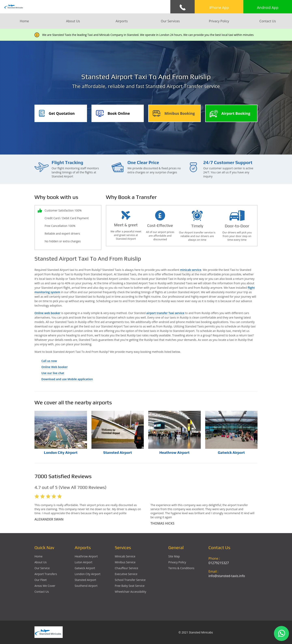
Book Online (119, 113)
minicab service (191, 270)
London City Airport (61, 452)
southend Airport (86, 586)
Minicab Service (125, 556)
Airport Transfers (46, 574)
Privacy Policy (219, 21)
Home (24, 21)
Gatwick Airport (231, 452)
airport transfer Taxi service (165, 313)
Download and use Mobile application (67, 379)
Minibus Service (125, 562)
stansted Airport (85, 580)
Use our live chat (53, 373)
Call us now (49, 361)
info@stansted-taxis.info (227, 576)
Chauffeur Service (126, 568)
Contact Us (268, 21)
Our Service (42, 568)
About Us (73, 21)
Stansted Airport (118, 452)
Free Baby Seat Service (130, 586)
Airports (122, 21)
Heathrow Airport (174, 452)
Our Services (170, 21)
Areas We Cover (45, 586)
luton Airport (83, 562)
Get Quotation (62, 113)
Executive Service (126, 574)
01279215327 (219, 563)
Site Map (174, 556)
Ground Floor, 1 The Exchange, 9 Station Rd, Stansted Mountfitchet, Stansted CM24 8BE (233, 596)
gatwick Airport (85, 568)
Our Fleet (41, 580)
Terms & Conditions (181, 568)
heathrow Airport (86, 556)
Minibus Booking (180, 113)
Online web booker (47, 313)
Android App (268, 8)
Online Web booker (55, 367)
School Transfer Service (130, 580)
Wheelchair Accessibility (130, 592)
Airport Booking (236, 113)
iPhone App (219, 8)
